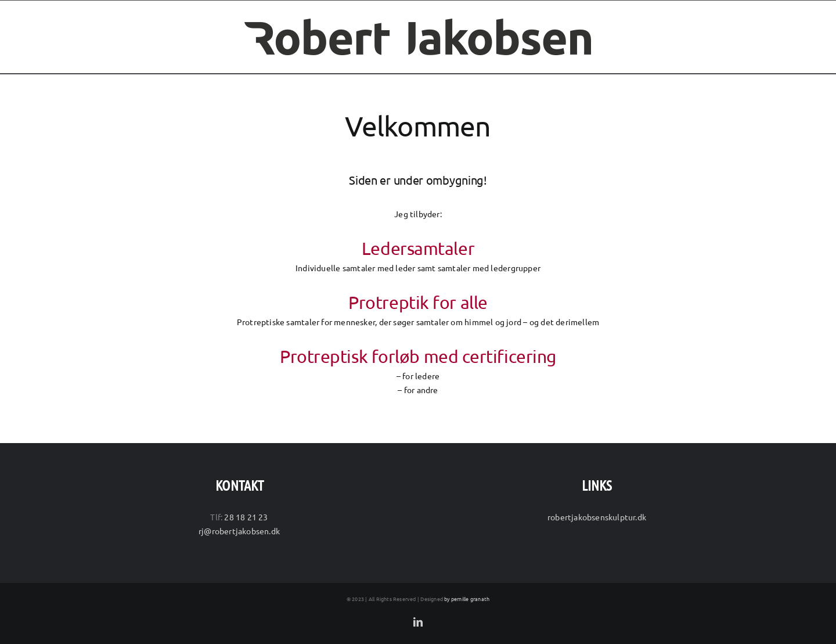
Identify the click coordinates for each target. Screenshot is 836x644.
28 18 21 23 (246, 517)
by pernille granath (467, 599)
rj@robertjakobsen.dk (239, 531)
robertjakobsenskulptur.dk (597, 517)
